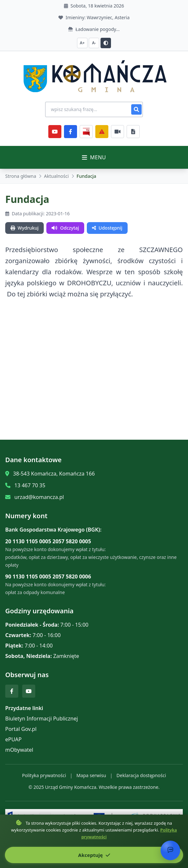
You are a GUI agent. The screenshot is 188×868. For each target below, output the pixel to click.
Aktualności (56, 176)
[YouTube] (55, 132)
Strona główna (21, 176)
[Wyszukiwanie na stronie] (94, 109)
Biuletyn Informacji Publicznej (42, 719)
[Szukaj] (136, 109)
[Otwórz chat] (170, 850)
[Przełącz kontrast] (106, 43)
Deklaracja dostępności (141, 775)
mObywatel (19, 750)
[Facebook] (70, 132)
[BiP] (86, 132)
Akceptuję (94, 855)
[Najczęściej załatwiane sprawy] (117, 132)
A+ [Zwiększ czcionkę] (82, 43)
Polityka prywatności (44, 775)
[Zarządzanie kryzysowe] (102, 132)
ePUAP (13, 739)
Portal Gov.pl (21, 729)
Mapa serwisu (91, 775)
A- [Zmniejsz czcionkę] (94, 43)
